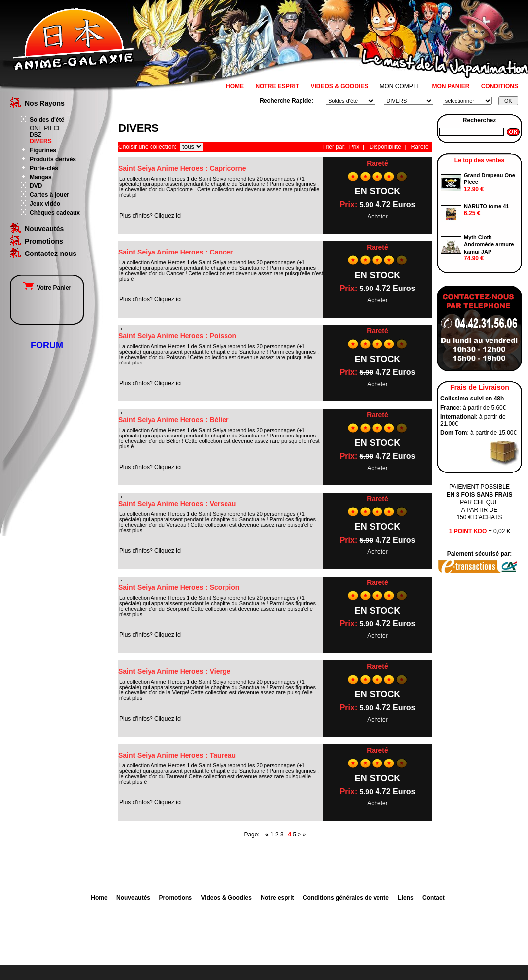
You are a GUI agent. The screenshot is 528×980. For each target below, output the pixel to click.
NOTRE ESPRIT (277, 86)
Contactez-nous (51, 254)
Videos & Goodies (226, 898)
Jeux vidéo (45, 204)
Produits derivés (53, 159)
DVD (36, 186)
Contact (434, 898)
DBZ (36, 135)
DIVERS (41, 141)
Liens (405, 898)
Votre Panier (47, 288)
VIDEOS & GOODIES (339, 86)
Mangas (41, 177)
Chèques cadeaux (55, 213)
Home (99, 898)
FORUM (47, 345)
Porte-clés (44, 168)
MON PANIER (451, 86)
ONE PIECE (46, 128)
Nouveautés (44, 229)
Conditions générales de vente (346, 898)
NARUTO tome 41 (486, 206)
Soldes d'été (47, 120)
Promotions (44, 241)
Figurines (43, 150)
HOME (235, 86)
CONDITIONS (500, 86)
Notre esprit (277, 898)
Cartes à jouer (49, 195)
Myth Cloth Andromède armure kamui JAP (489, 244)
